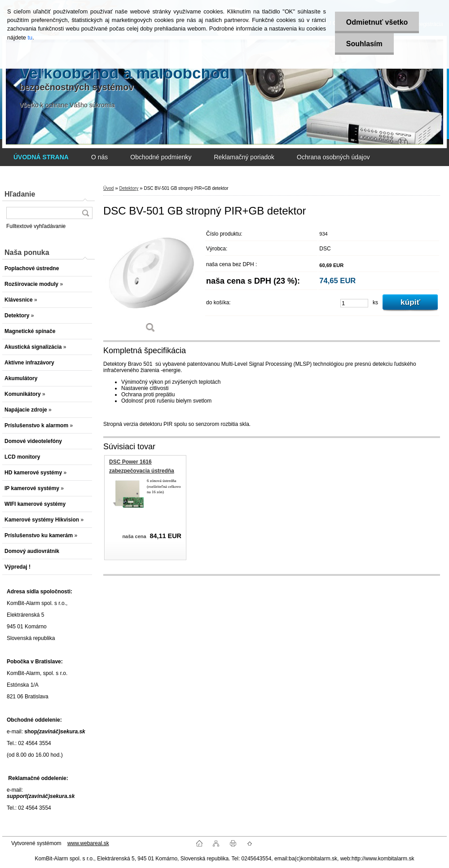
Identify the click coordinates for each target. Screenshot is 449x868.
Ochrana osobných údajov (333, 157)
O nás (99, 157)
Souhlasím (364, 44)
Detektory (129, 188)
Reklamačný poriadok (244, 157)
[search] (85, 213)
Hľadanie (20, 194)
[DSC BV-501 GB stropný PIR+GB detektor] (150, 283)
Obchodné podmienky (161, 157)
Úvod (108, 188)
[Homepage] (41, 157)
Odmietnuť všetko (377, 22)
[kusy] (354, 303)
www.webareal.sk (88, 843)
